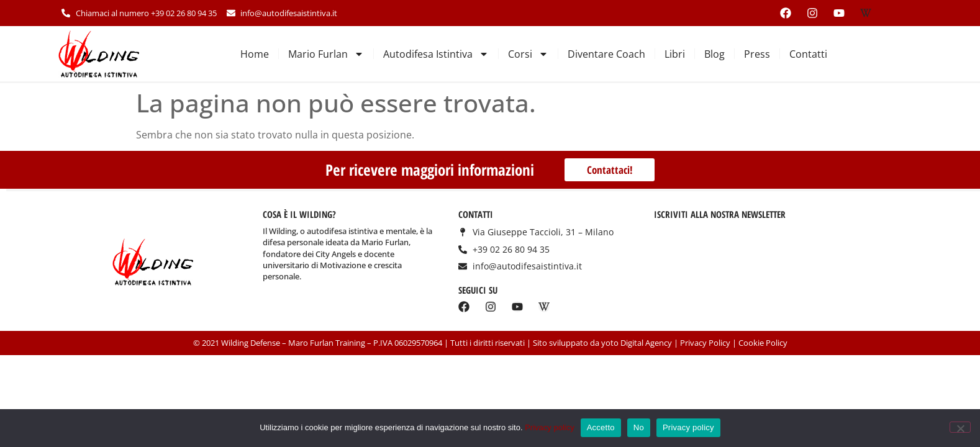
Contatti (808, 54)
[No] (960, 427)
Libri (675, 54)
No (639, 427)
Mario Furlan (326, 54)
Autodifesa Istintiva (436, 54)
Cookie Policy (763, 343)
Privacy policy (549, 427)
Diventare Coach (606, 54)
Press (757, 54)
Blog (715, 54)
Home (255, 54)
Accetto (601, 427)
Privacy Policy (705, 343)
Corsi (528, 54)
